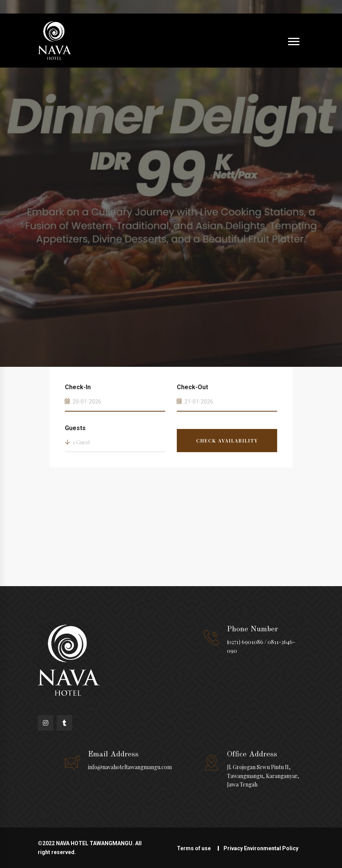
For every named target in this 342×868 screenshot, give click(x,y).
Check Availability (227, 441)
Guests (75, 428)
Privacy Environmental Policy (261, 848)
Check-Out (192, 387)
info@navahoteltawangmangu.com (130, 767)
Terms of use (194, 848)
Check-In (78, 387)
